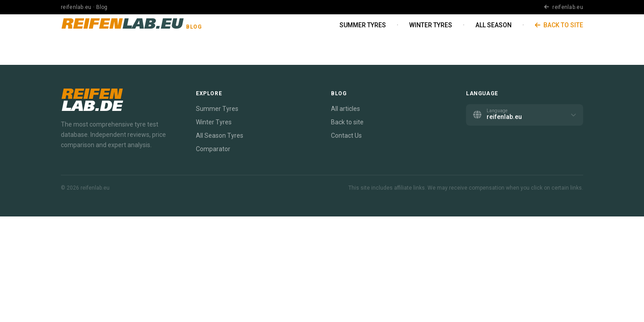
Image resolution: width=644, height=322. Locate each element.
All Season (494, 25)
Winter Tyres (431, 25)
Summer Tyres (363, 25)
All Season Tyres (220, 136)
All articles (345, 109)
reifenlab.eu (564, 7)
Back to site (559, 25)
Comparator (213, 149)
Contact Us (346, 136)
